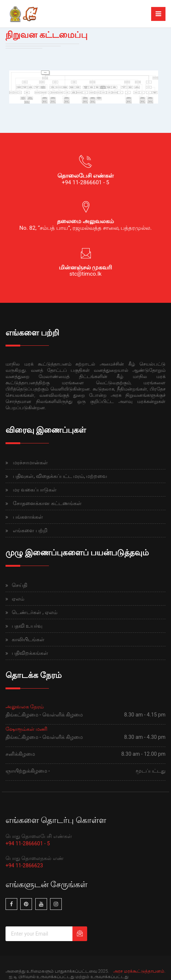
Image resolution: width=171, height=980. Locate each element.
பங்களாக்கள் (28, 517)
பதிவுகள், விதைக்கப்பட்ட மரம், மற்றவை (60, 476)
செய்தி (19, 585)
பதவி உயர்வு (27, 626)
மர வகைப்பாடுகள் (35, 490)
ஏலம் (18, 599)
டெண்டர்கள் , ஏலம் (35, 612)
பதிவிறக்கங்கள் (30, 653)
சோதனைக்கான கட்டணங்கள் (47, 503)
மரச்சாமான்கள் (30, 462)
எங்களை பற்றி (30, 530)
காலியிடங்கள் (28, 639)
